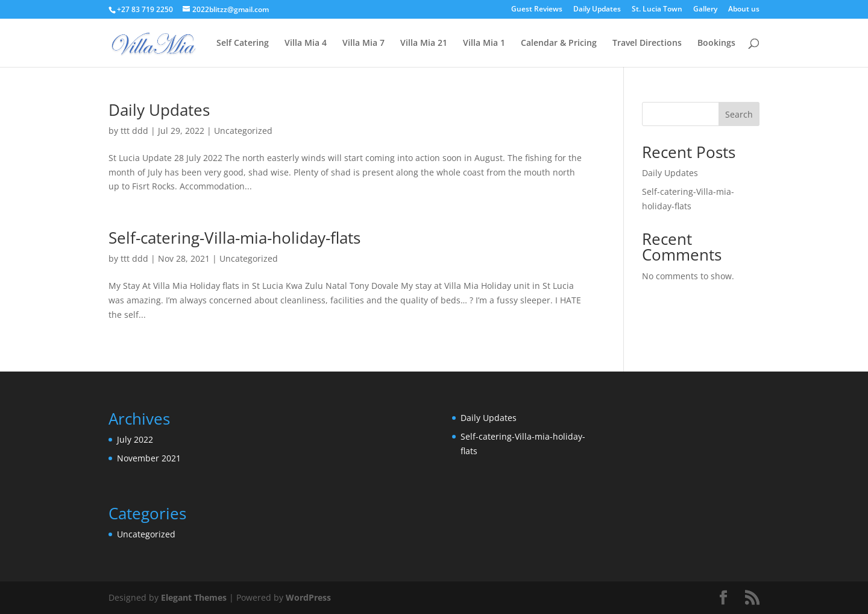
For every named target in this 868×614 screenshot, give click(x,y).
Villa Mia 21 (424, 43)
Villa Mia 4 (306, 43)
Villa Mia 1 (484, 43)
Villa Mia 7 (363, 43)
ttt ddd (134, 131)
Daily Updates (597, 10)
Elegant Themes (194, 597)
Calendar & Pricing (559, 43)
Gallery (705, 10)
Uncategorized (243, 131)
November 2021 (149, 458)
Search (739, 114)
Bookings (716, 43)
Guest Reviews (537, 10)
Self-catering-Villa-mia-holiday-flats (234, 238)
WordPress (308, 597)
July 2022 (135, 439)
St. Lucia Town (657, 10)
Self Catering (243, 43)
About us (744, 10)
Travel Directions (647, 43)
